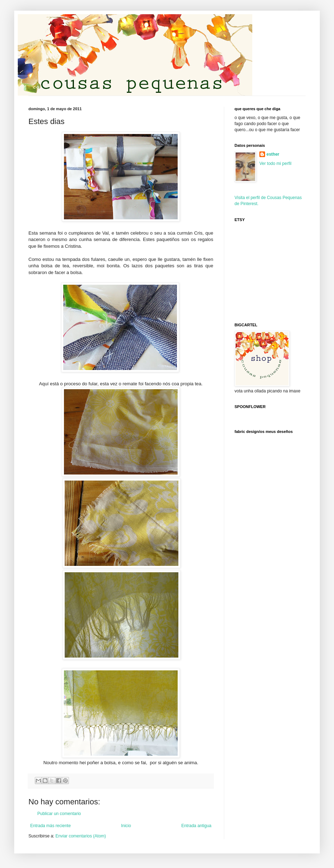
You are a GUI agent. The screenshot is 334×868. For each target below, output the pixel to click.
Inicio (126, 826)
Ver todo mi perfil (275, 164)
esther (273, 154)
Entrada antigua (196, 826)
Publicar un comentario (59, 814)
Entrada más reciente (50, 826)
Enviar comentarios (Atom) (81, 836)
